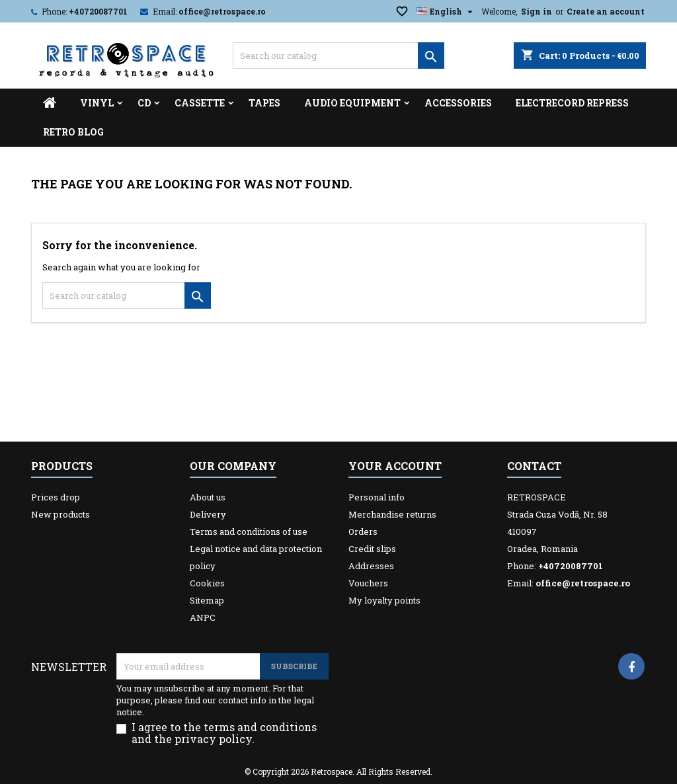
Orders (363, 531)
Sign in (537, 11)
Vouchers (368, 583)
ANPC (203, 617)
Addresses (371, 566)
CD (144, 103)
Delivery (208, 514)
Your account (395, 466)
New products (60, 514)
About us (208, 497)
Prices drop (56, 497)
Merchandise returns (392, 514)
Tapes (264, 103)
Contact (534, 466)
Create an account (606, 11)
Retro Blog (73, 132)
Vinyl (97, 103)
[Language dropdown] (446, 11)
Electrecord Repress (572, 103)
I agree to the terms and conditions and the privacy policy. (224, 733)
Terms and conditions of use (249, 531)
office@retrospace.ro (222, 11)
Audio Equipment (352, 103)
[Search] (338, 56)
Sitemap (207, 600)
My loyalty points (384, 600)
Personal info (377, 497)
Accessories (458, 103)
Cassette (200, 103)
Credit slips (372, 549)
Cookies (207, 583)
